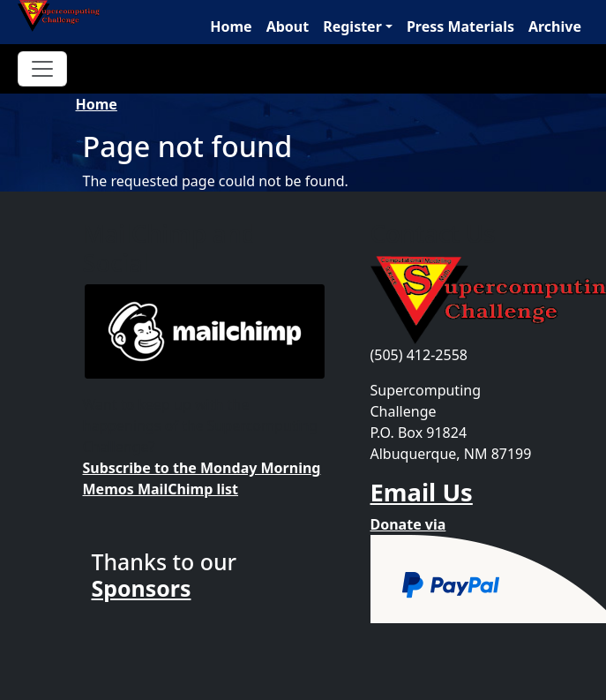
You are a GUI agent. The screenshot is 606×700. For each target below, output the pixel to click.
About (288, 26)
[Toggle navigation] (42, 69)
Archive (555, 26)
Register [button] (352, 26)
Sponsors (142, 588)
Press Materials (460, 26)
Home (231, 26)
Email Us (422, 492)
